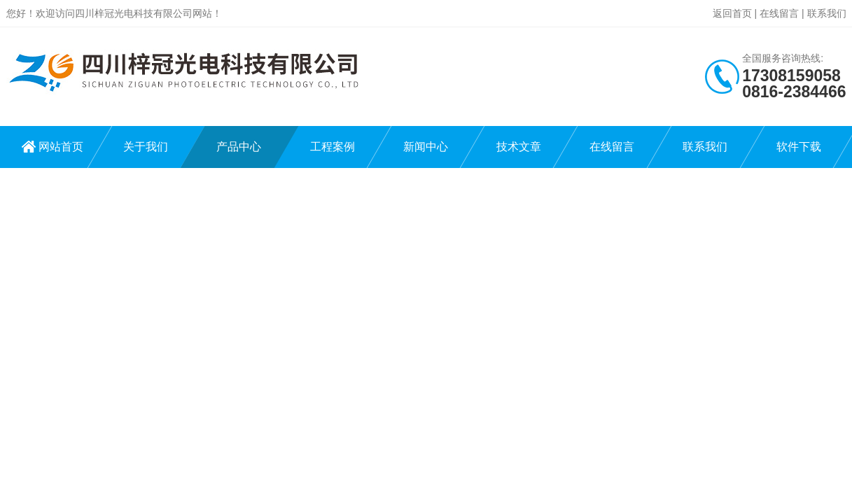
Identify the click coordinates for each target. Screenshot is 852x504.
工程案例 (333, 147)
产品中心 (239, 147)
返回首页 (732, 13)
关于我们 (146, 147)
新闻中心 (426, 147)
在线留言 (779, 13)
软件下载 (799, 147)
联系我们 (827, 13)
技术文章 (519, 147)
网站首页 (61, 147)
